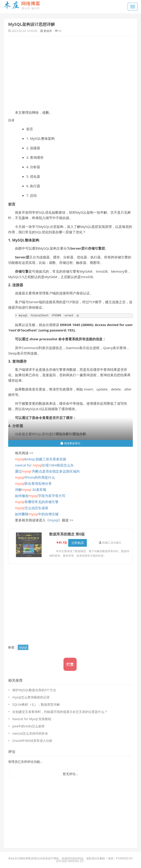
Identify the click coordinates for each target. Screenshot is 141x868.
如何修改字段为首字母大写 (40, 496)
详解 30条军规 (31, 490)
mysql (54, 520)
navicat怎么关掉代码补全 (30, 733)
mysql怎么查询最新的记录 (31, 697)
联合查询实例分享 (33, 483)
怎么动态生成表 (32, 508)
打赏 (70, 664)
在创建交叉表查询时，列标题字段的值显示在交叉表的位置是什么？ (60, 712)
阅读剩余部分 (70, 443)
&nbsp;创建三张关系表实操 (41, 459)
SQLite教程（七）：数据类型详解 (36, 704)
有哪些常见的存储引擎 (37, 502)
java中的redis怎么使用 (28, 726)
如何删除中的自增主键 (37, 514)
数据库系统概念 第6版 (67, 534)
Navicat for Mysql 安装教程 (32, 719)
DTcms (61, 861)
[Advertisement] (70, 73)
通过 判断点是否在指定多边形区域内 (47, 471)
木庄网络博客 (23, 858)
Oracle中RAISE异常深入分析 (32, 741)
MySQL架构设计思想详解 (32, 24)
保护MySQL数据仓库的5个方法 (34, 690)
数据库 (48, 31)
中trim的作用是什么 (35, 477)
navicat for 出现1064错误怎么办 (44, 465)
